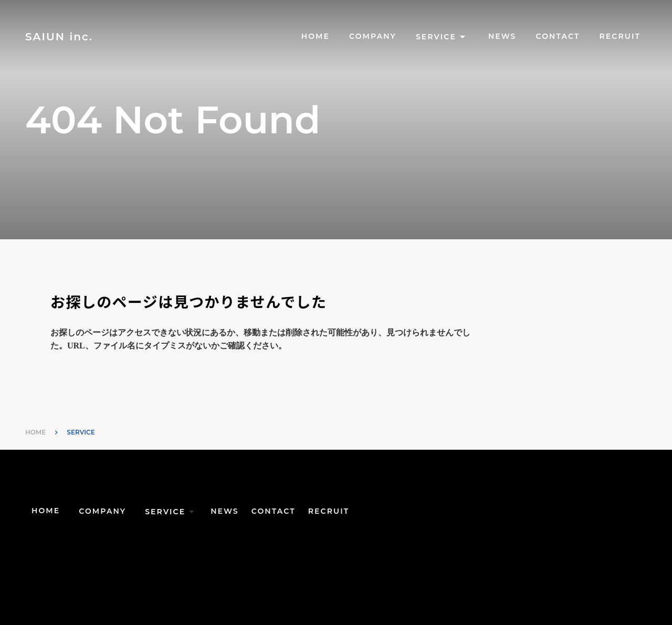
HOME (316, 36)
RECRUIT (620, 36)
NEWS (502, 36)
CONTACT (558, 36)
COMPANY (373, 36)
